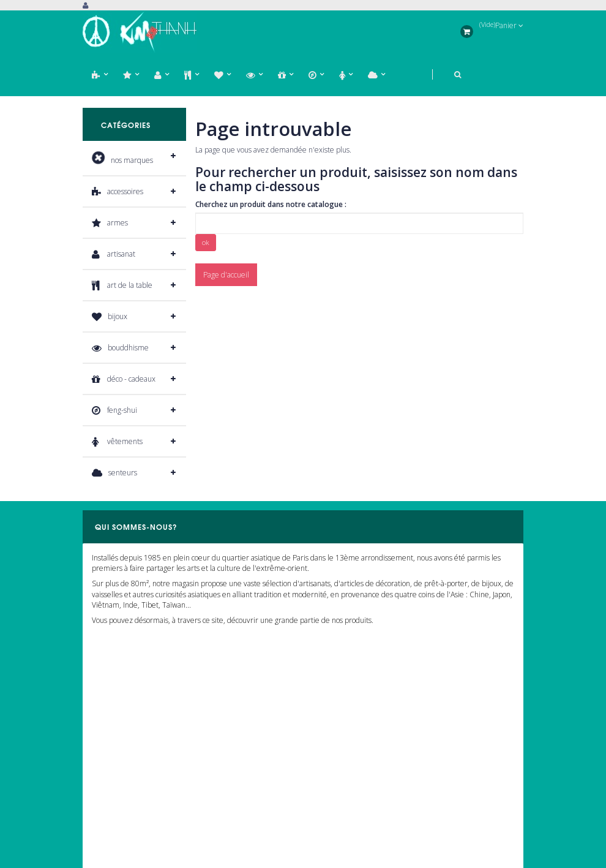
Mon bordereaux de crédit (125, 759)
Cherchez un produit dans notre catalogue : (271, 204)
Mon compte (110, 693)
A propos (322, 759)
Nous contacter (332, 742)
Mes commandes (110, 724)
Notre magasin (332, 724)
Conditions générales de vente (358, 795)
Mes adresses (105, 777)
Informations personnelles (125, 795)
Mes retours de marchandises (131, 742)
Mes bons (98, 813)
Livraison (322, 777)
